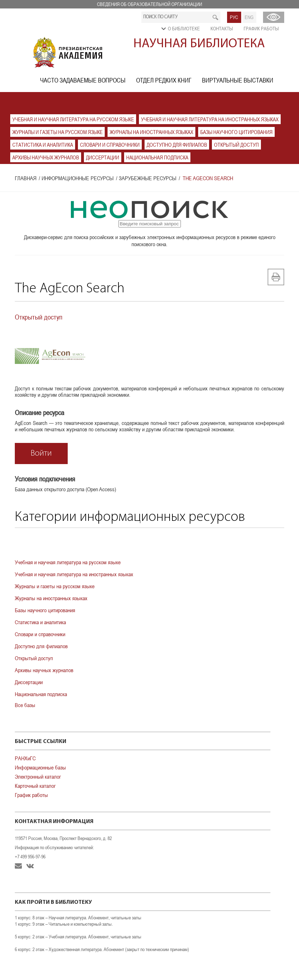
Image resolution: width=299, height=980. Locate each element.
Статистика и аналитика (43, 145)
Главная (26, 178)
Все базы (25, 705)
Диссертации (103, 157)
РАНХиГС (25, 758)
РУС (234, 17)
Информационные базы (40, 767)
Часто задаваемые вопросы (83, 80)
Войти (41, 454)
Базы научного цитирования (236, 132)
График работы (261, 29)
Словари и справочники (110, 145)
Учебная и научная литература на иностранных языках (210, 119)
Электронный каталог (38, 777)
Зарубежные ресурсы (148, 178)
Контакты (222, 29)
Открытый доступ (236, 145)
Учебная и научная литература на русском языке (73, 119)
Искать (216, 17)
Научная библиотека (199, 44)
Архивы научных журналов (46, 157)
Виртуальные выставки (238, 80)
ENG (249, 17)
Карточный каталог (35, 786)
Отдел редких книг (164, 80)
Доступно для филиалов (177, 145)
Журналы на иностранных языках (151, 132)
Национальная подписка (157, 157)
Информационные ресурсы (78, 178)
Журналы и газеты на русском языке (57, 132)
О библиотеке (184, 29)
